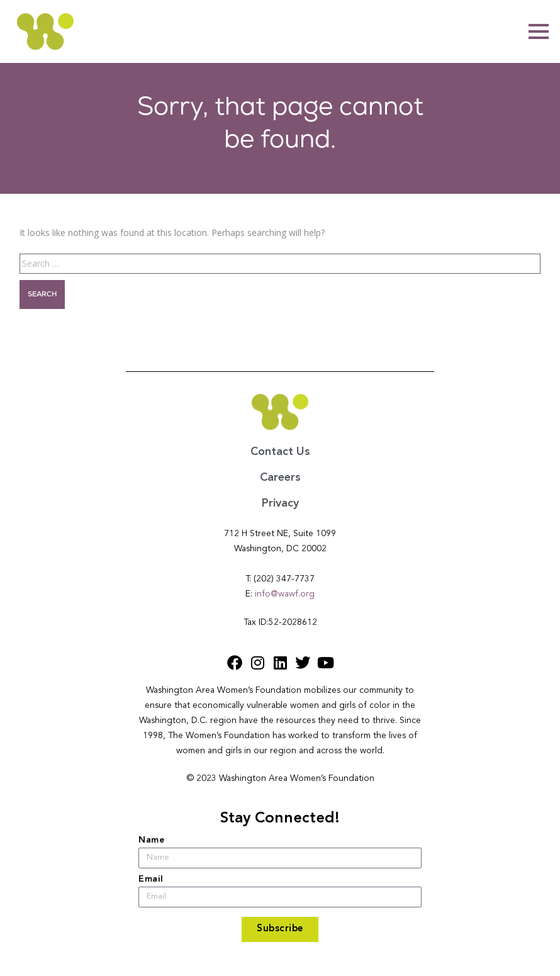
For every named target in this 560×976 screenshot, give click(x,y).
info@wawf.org (285, 594)
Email (151, 879)
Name (151, 840)
